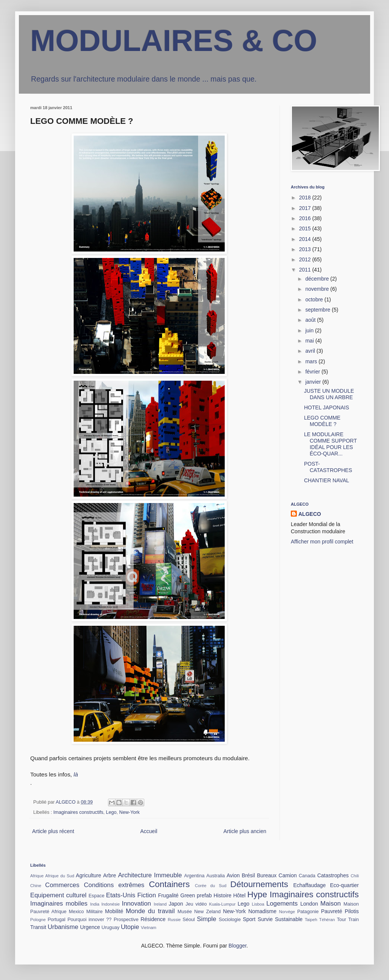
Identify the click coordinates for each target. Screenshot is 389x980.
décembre (318, 279)
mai (310, 341)
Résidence (153, 919)
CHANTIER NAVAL (326, 480)
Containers (169, 884)
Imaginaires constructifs (78, 812)
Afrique (37, 876)
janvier (314, 382)
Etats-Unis (121, 895)
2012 (306, 259)
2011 (306, 270)
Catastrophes (333, 875)
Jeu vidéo (196, 904)
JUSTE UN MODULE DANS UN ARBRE (329, 394)
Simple (206, 919)
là (76, 774)
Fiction (147, 895)
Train (353, 920)
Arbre (110, 875)
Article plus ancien (245, 831)
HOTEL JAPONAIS (326, 407)
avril (311, 351)
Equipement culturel (58, 895)
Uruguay (111, 928)
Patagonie (308, 912)
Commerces (62, 885)
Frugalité (168, 895)
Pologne (38, 920)
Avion (233, 875)
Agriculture (89, 875)
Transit (38, 927)
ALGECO (310, 514)
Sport (249, 919)
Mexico (76, 912)
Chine (36, 886)
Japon (176, 904)
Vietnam (149, 928)
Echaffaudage (309, 885)
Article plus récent (53, 831)
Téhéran (327, 920)
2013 (306, 249)
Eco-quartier (344, 885)
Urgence (90, 927)
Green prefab (196, 895)
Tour (342, 920)
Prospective (126, 920)
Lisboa (258, 904)
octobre (315, 299)
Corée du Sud (211, 886)
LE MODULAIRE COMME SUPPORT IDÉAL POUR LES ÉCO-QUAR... (330, 444)
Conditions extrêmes (114, 885)
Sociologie (230, 920)
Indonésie (110, 904)
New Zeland (207, 912)
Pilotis (352, 911)
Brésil (248, 875)
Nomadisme (262, 911)
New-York (130, 812)
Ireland (160, 904)
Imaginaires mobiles (59, 904)
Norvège (287, 912)
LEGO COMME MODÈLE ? (322, 421)
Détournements (259, 884)
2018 (306, 198)
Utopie (130, 927)
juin (310, 330)
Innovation (137, 904)
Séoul (189, 920)
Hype (257, 894)
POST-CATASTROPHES (328, 467)
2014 (306, 239)
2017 (306, 208)
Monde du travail (150, 911)
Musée (185, 912)
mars (312, 361)
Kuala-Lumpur (222, 904)
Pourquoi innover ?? (90, 920)
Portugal (56, 920)
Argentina (194, 876)
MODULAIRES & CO (174, 41)
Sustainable (289, 919)
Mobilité (114, 911)
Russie (174, 920)
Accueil (149, 831)
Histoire (222, 895)
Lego (111, 812)
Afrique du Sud (60, 876)
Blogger (237, 946)
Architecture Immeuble (150, 875)
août (311, 320)
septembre (318, 310)
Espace (96, 896)
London (309, 904)
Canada (307, 876)
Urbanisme (63, 927)
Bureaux (267, 875)
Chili (355, 876)
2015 (306, 228)
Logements (282, 904)
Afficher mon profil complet (322, 542)
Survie (265, 919)
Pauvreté (332, 911)
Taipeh (311, 920)
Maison (330, 904)
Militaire (94, 912)
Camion (288, 875)
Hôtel (240, 895)
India (95, 904)
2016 (306, 218)
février (313, 372)
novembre (318, 289)
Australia (215, 876)
